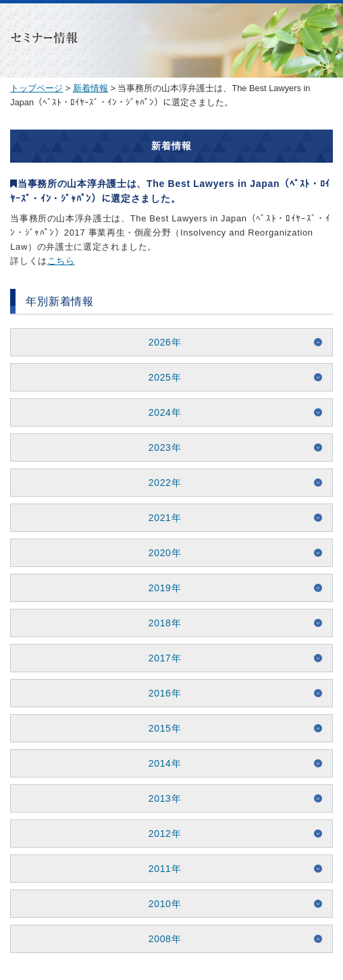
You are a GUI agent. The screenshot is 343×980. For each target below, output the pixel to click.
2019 (160, 588)
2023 (160, 447)
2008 (160, 939)
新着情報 (90, 88)
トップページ (36, 88)
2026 (160, 342)
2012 (160, 834)
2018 (160, 623)
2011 (160, 869)
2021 (160, 518)
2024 (160, 412)
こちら (61, 261)
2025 (160, 377)
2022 (160, 483)
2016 (160, 693)
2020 (160, 553)
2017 (160, 658)
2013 (160, 798)
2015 (160, 728)
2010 (160, 904)
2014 (160, 763)
